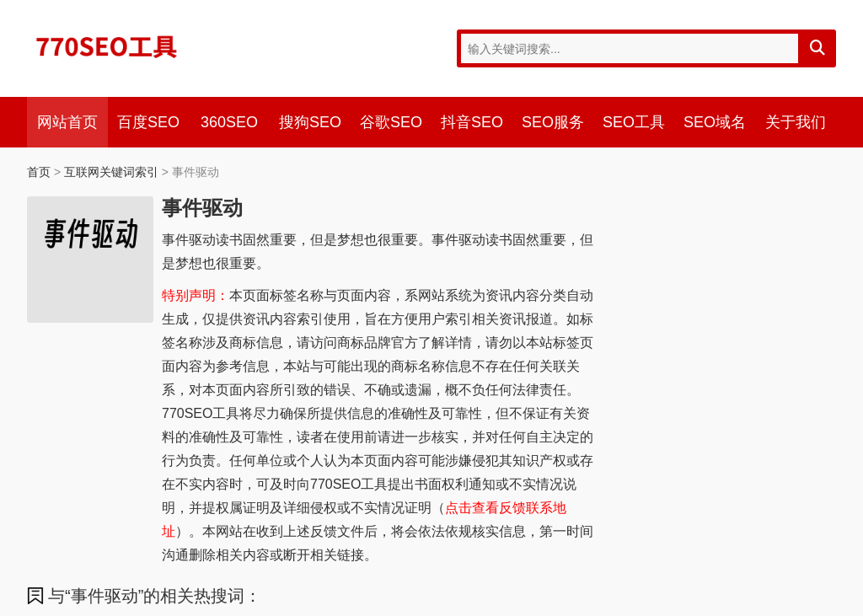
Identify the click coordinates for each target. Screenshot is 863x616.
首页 (39, 172)
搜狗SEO (310, 122)
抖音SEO (472, 122)
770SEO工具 (107, 46)
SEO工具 (634, 122)
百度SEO (148, 122)
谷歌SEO (391, 122)
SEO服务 (553, 122)
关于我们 (796, 122)
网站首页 (67, 122)
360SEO (229, 122)
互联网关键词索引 (111, 172)
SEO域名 (715, 122)
